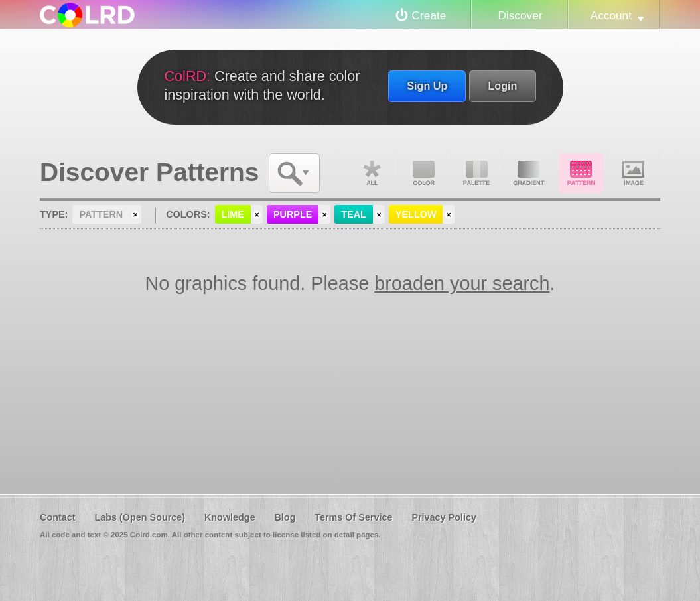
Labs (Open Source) (140, 517)
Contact (58, 517)
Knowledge (230, 517)
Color (424, 173)
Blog (285, 517)
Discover (520, 15)
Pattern (581, 173)
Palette (476, 173)
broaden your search (462, 283)
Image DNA (634, 173)
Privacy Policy (444, 517)
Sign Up (427, 86)
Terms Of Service (353, 517)
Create (429, 15)
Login (502, 86)
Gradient (529, 173)
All (372, 173)
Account (611, 15)
